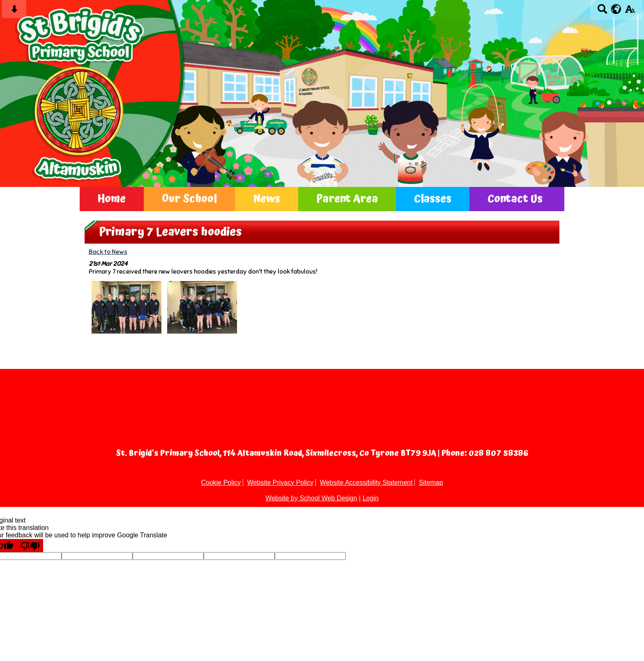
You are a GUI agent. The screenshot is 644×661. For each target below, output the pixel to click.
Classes (433, 199)
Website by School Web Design (311, 498)
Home (112, 199)
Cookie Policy (221, 483)
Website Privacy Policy (281, 483)
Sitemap (431, 483)
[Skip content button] (14, 12)
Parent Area (347, 199)
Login (371, 498)
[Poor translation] (30, 546)
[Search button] (602, 12)
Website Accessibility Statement (366, 483)
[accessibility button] (630, 12)
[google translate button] (616, 9)
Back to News (108, 252)
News (267, 199)
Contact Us (515, 199)
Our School (189, 199)
